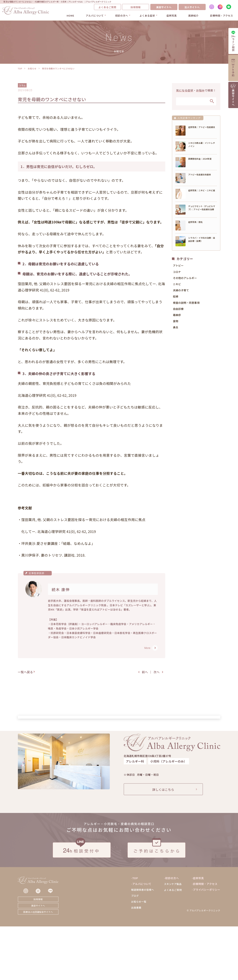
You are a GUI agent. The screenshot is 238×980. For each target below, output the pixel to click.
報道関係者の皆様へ (143, 943)
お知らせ (32, 68)
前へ (145, 672)
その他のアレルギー (185, 279)
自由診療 (178, 310)
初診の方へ (122, 16)
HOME (70, 16)
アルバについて (95, 16)
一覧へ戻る (25, 672)
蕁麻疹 (177, 316)
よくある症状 (147, 16)
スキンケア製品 (173, 937)
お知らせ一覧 (139, 955)
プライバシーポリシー (207, 943)
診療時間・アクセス (222, 16)
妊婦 (176, 298)
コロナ (177, 273)
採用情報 (136, 7)
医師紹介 (193, 16)
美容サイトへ (164, 7)
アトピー (178, 267)
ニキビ (177, 285)
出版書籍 (136, 961)
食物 (176, 322)
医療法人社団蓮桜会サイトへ (38, 965)
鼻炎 (176, 329)
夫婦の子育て (181, 292)
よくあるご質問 (107, 7)
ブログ (135, 949)
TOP (20, 68)
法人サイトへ (192, 7)
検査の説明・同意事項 (186, 304)
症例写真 (172, 16)
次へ (157, 672)
